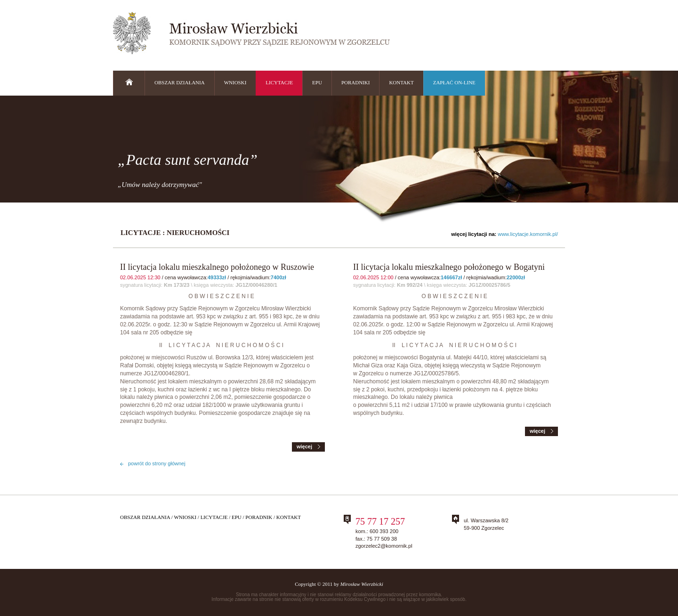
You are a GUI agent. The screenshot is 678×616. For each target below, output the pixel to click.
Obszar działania (145, 517)
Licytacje (214, 517)
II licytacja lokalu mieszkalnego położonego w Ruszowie (217, 267)
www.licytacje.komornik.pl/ (528, 234)
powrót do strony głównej (157, 463)
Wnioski (185, 517)
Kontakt (289, 517)
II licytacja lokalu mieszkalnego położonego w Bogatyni (449, 267)
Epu (237, 517)
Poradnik (259, 517)
